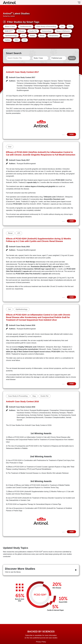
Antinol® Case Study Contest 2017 (22, 72)
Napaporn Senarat (50, 81)
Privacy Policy (41, 642)
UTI (25, 40)
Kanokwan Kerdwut (24, 413)
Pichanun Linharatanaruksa (27, 83)
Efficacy (21, 31)
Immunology (47, 31)
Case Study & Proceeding (46, 27)
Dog (70, 27)
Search (72, 58)
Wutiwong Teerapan (59, 413)
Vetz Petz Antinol (23, 81)
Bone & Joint (10, 27)
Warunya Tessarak (35, 88)
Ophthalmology (11, 36)
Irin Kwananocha (64, 415)
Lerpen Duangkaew (56, 86)
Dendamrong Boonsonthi (35, 417)
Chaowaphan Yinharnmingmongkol (36, 86)
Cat (62, 27)
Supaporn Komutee (57, 83)
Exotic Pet (33, 31)
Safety (7, 40)
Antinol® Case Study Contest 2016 (22, 402)
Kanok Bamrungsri (36, 81)
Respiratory (54, 36)
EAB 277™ (9, 31)
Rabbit (32, 36)
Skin (17, 40)
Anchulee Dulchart (37, 415)
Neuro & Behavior (63, 31)
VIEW (71, 134)
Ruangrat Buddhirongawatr (26, 164)
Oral (23, 36)
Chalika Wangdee (43, 83)
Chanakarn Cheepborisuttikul (55, 417)
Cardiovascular (26, 27)
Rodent (66, 36)
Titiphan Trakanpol (64, 81)
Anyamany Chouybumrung (51, 88)
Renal (42, 36)
